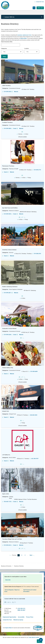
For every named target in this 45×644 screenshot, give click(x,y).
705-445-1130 (7, 502)
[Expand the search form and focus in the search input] (34, 8)
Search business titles (7, 42)
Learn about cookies (34, 637)
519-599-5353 (7, 214)
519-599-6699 (33, 371)
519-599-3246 (7, 335)
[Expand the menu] (40, 8)
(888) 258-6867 (21, 610)
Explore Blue (24, 38)
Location (26, 48)
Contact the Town (39, 2)
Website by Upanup (18, 620)
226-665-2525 (33, 415)
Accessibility (21, 617)
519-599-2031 (7, 293)
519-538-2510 (37, 254)
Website (15, 92)
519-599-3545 (7, 92)
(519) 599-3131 (21, 608)
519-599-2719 (36, 170)
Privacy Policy (30, 617)
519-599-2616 (7, 545)
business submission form (25, 35)
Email (14, 128)
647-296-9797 (34, 459)
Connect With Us (9, 17)
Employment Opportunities (10, 617)
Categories (4, 48)
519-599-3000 (7, 128)
